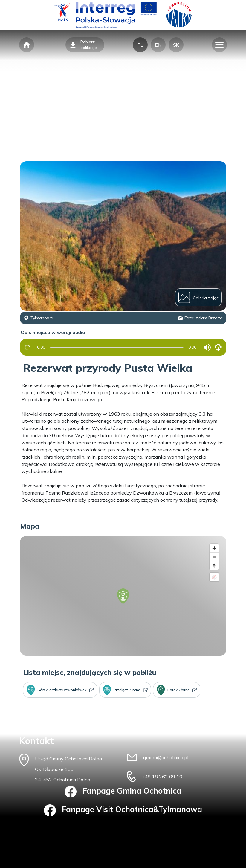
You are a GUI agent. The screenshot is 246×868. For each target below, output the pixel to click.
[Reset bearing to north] (214, 565)
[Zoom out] (214, 557)
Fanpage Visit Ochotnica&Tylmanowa (123, 810)
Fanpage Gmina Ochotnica (123, 792)
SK (176, 45)
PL (140, 45)
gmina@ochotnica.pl (166, 757)
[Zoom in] (214, 548)
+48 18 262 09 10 (162, 777)
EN (158, 45)
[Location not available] (214, 577)
